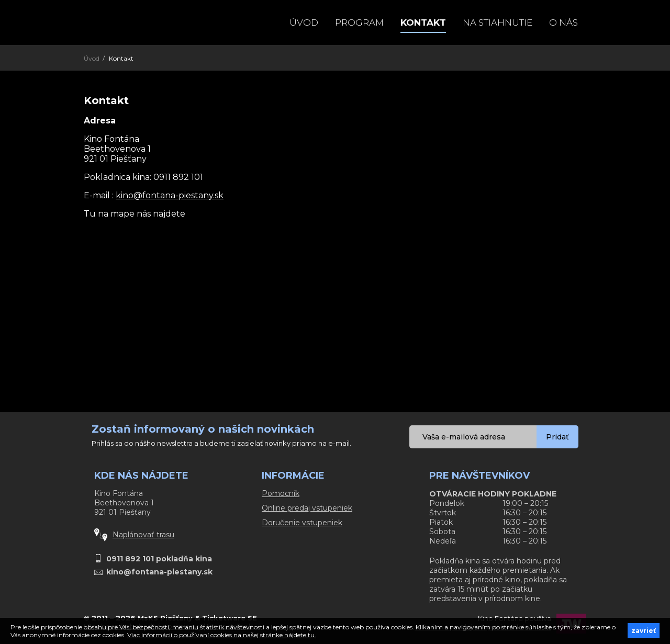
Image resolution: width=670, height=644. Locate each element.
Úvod (304, 22)
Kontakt (423, 22)
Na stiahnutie (498, 22)
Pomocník (281, 493)
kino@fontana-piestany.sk (170, 195)
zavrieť (644, 631)
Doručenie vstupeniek (302, 523)
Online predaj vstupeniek (307, 508)
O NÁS (563, 22)
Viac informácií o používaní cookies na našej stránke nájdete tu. (222, 635)
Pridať (557, 437)
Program (359, 22)
